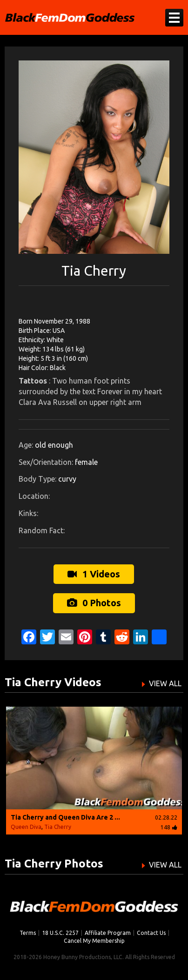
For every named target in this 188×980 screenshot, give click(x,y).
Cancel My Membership (94, 941)
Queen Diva (26, 827)
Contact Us (151, 933)
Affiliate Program (108, 933)
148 (169, 827)
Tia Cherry (58, 827)
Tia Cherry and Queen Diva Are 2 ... (65, 817)
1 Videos (94, 574)
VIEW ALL (165, 683)
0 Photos (94, 603)
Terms (28, 933)
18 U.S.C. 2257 (60, 933)
